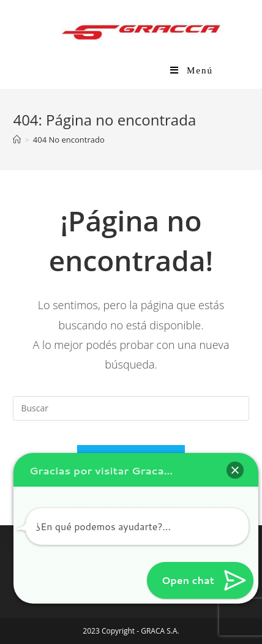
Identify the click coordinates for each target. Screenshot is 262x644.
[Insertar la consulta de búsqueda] (131, 408)
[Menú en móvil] (192, 70)
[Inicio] (17, 140)
